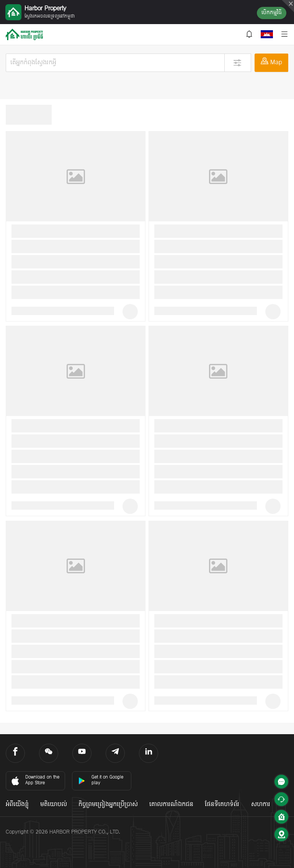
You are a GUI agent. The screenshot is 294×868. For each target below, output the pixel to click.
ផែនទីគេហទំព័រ (222, 805)
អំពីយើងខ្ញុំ (17, 805)
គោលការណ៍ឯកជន (171, 805)
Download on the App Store (35, 780)
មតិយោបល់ (54, 805)
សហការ (261, 805)
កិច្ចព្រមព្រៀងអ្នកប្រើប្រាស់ (108, 805)
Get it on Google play (101, 780)
